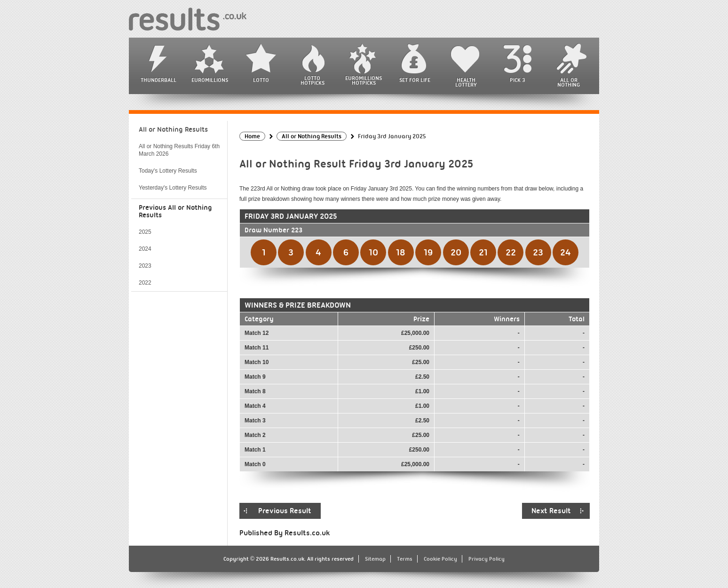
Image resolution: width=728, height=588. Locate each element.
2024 (145, 249)
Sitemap (375, 559)
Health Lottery (466, 82)
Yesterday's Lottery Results (173, 188)
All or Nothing (569, 82)
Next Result (551, 511)
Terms (405, 559)
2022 (145, 283)
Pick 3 (517, 80)
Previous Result (285, 511)
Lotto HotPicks (313, 80)
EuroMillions (210, 80)
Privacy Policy (487, 559)
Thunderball (158, 80)
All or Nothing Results (173, 129)
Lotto (261, 80)
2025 (145, 232)
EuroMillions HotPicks (364, 80)
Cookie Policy (440, 559)
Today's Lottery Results (168, 171)
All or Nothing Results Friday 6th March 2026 (179, 150)
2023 (145, 266)
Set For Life (415, 80)
